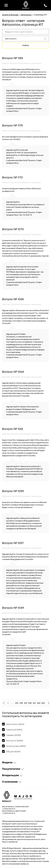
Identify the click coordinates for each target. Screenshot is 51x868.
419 (25, 703)
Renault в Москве (10, 15)
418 (21, 703)
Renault (17, 848)
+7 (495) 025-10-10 (9, 809)
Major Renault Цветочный (14, 811)
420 (30, 703)
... (12, 703)
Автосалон (26, 15)
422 (39, 703)
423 (43, 703)
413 (17, 703)
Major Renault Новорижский (15, 807)
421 (34, 703)
